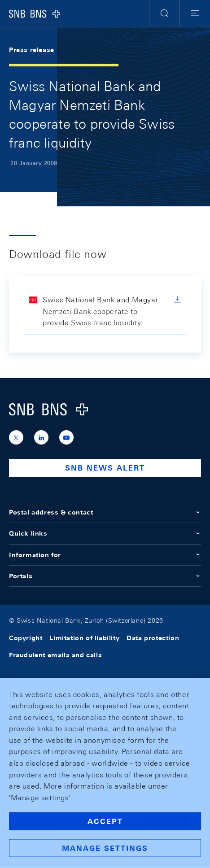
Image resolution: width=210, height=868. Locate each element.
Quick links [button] (105, 533)
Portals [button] (105, 576)
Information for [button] (105, 555)
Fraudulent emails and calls (55, 655)
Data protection (153, 638)
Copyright (26, 638)
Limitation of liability (84, 638)
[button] (164, 13)
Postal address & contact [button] (105, 512)
